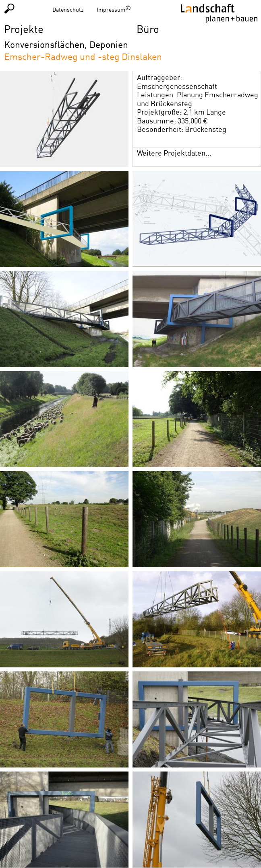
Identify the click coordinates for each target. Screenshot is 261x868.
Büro (148, 29)
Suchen (9, 8)
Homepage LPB (219, 13)
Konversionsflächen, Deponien (66, 44)
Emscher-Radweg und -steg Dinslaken (83, 56)
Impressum (111, 9)
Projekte (24, 29)
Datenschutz (68, 9)
